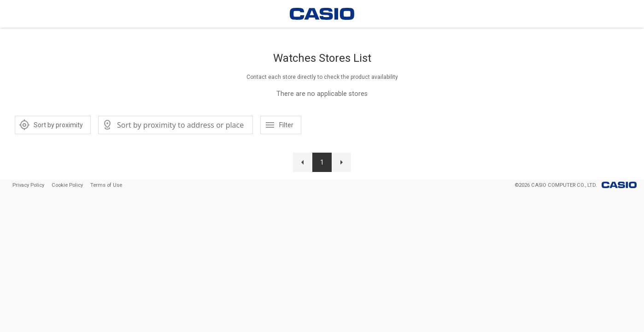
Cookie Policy (67, 185)
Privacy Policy (28, 185)
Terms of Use (106, 185)
